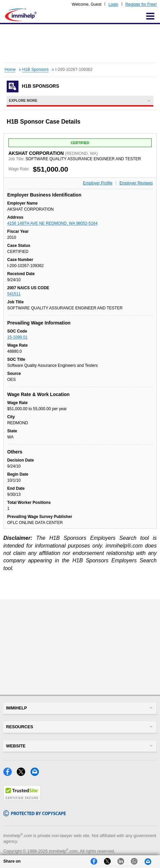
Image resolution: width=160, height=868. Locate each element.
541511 (14, 294)
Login (113, 4)
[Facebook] (10, 774)
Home (10, 70)
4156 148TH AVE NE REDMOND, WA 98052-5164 (52, 223)
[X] (23, 774)
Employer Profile (98, 183)
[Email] (37, 774)
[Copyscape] (35, 814)
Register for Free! (141, 4)
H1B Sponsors (35, 70)
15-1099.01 (18, 337)
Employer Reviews (136, 183)
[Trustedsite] (22, 799)
